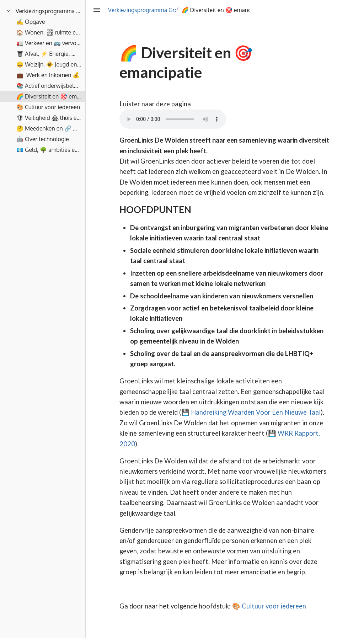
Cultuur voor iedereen (274, 606)
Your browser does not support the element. (173, 119)
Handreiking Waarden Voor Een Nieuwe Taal (256, 412)
